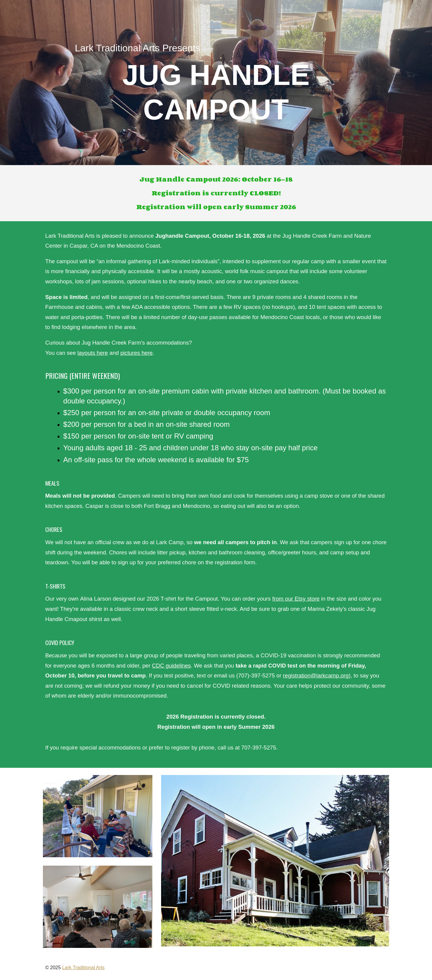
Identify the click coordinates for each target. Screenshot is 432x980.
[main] (216, 83)
